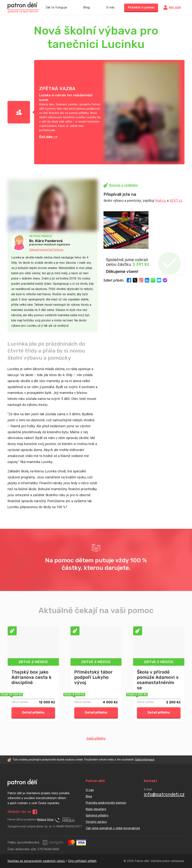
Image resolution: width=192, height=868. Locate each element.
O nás (110, 7)
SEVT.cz (176, 201)
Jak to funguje (56, 7)
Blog (87, 7)
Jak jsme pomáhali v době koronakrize (113, 828)
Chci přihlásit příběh (82, 861)
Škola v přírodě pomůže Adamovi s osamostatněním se (158, 680)
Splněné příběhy (97, 815)
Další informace (145, 760)
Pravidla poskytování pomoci (106, 803)
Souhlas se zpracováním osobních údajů (36, 861)
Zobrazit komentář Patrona (46, 250)
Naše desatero (96, 809)
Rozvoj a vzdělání (121, 185)
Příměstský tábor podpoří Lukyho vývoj (93, 677)
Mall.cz (161, 201)
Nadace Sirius (56, 820)
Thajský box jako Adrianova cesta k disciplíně (31, 677)
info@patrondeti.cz (164, 794)
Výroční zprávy (96, 822)
